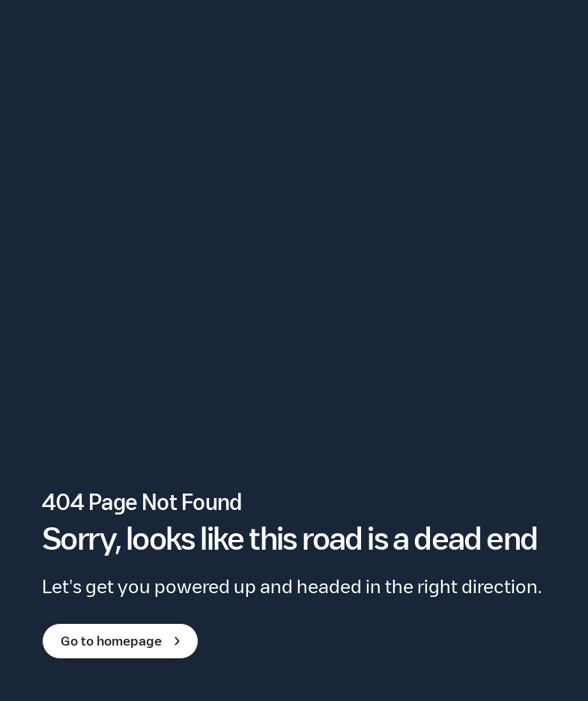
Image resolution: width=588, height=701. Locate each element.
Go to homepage (123, 641)
